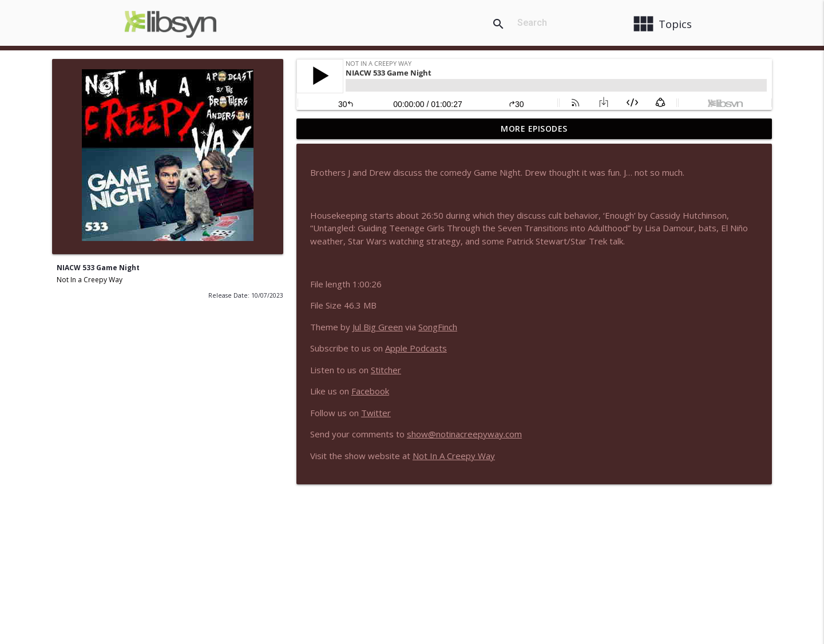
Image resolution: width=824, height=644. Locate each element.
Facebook (370, 391)
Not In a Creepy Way (90, 280)
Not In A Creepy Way (454, 456)
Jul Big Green (378, 327)
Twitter (376, 413)
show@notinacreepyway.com (464, 434)
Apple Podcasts (416, 348)
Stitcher (386, 370)
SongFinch (438, 327)
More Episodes (534, 129)
